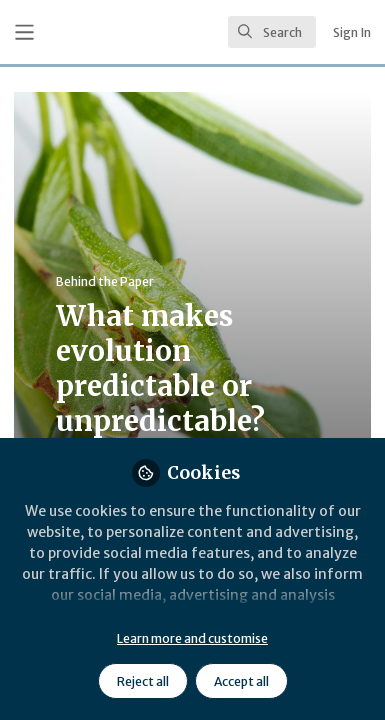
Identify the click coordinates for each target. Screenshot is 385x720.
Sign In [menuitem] (352, 32)
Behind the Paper (105, 281)
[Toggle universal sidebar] (24, 32)
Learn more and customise (192, 638)
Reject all (143, 681)
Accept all (241, 681)
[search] (272, 32)
